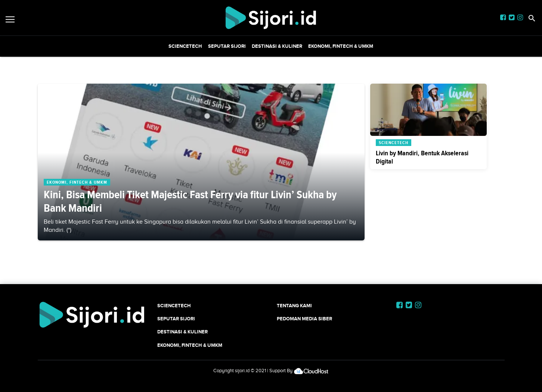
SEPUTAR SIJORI (227, 46)
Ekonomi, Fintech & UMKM (341, 46)
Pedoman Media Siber (304, 319)
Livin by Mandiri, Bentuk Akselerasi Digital (422, 157)
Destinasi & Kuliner (277, 46)
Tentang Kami (294, 306)
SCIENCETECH (185, 46)
